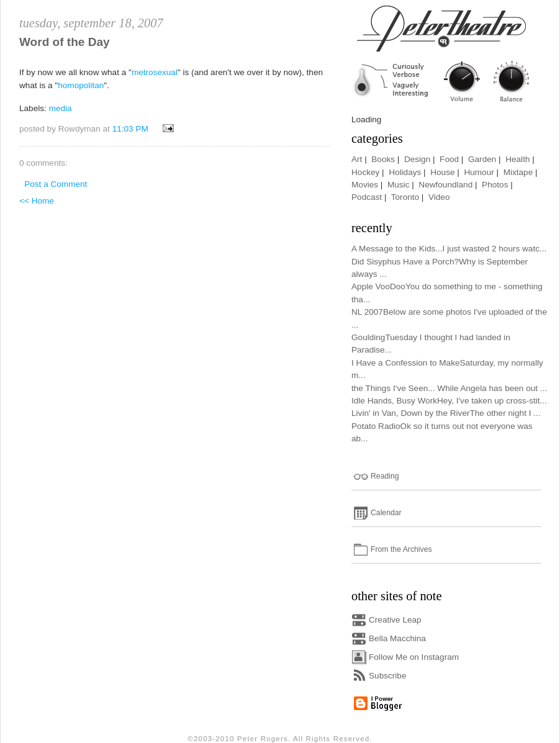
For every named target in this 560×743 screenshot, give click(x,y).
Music (399, 185)
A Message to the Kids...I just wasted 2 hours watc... (449, 249)
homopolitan (81, 85)
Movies (365, 185)
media (61, 108)
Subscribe (387, 676)
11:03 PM (130, 129)
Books (383, 159)
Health (517, 159)
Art (357, 159)
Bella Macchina (397, 638)
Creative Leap (395, 620)
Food (449, 159)
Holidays (405, 172)
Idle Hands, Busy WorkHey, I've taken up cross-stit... (449, 401)
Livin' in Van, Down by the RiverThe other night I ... (446, 413)
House (442, 172)
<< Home (37, 201)
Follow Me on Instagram (414, 657)
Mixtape (518, 172)
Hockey (365, 172)
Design (417, 159)
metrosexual (155, 72)
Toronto (405, 197)
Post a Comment (56, 184)
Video (439, 197)
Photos (495, 185)
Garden (482, 159)
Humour (479, 172)
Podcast (367, 197)
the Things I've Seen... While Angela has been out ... (449, 388)
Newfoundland (445, 185)
